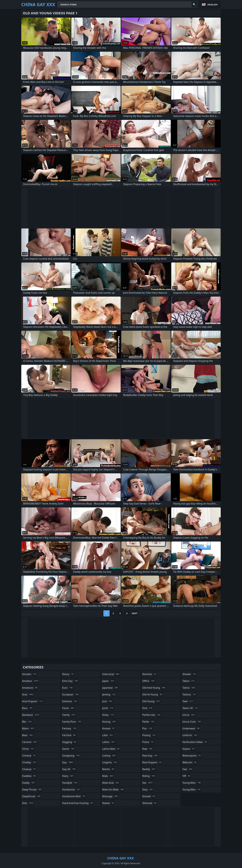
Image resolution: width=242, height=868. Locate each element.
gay (68, 762)
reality (149, 769)
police (148, 742)
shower (190, 674)
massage (110, 796)
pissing (149, 735)
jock (107, 701)
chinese (29, 756)
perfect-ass (152, 715)
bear (28, 735)
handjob (70, 783)
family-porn (72, 722)
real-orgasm (152, 762)
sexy (148, 789)
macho (108, 769)
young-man (192, 783)
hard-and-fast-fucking (78, 803)
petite (149, 722)
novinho (150, 674)
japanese (110, 688)
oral (148, 708)
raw (148, 749)
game (69, 749)
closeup (29, 769)
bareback (31, 715)
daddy (29, 783)
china (28, 749)
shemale (150, 803)
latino (109, 742)
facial (68, 708)
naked (108, 803)
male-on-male (113, 789)
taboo (189, 681)
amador (30, 674)
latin (108, 735)
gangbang (71, 756)
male (108, 776)
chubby (29, 762)
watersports (192, 756)
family (69, 715)
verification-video (195, 742)
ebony (68, 674)
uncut (189, 715)
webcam (190, 762)
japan (108, 681)
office (149, 681)
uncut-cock (192, 722)
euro (68, 688)
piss (147, 728)
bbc (27, 722)
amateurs (30, 688)
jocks (108, 708)
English (213, 4)
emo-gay (70, 681)
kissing (109, 722)
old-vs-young (152, 694)
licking (109, 756)
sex (148, 783)
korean (109, 728)
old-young (151, 701)
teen (188, 701)
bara (28, 708)
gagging (70, 742)
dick (28, 803)
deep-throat (32, 789)
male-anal (111, 783)
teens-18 (190, 708)
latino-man (111, 749)
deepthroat (32, 796)
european (71, 694)
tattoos (189, 694)
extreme (70, 701)
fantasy (70, 728)
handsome (71, 789)
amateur (31, 681)
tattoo (189, 688)
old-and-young (154, 688)
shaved (149, 796)
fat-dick (69, 735)
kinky (108, 715)
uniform (190, 735)
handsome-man (74, 796)
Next (135, 613)
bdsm (28, 728)
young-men (192, 789)
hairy (68, 776)
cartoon (30, 742)
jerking (109, 694)
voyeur (189, 749)
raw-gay (150, 756)
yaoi (188, 769)
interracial (111, 674)
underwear (191, 728)
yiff (187, 776)
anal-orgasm (33, 701)
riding (149, 776)
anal (28, 694)
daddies (29, 776)
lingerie (110, 762)
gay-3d (69, 769)
